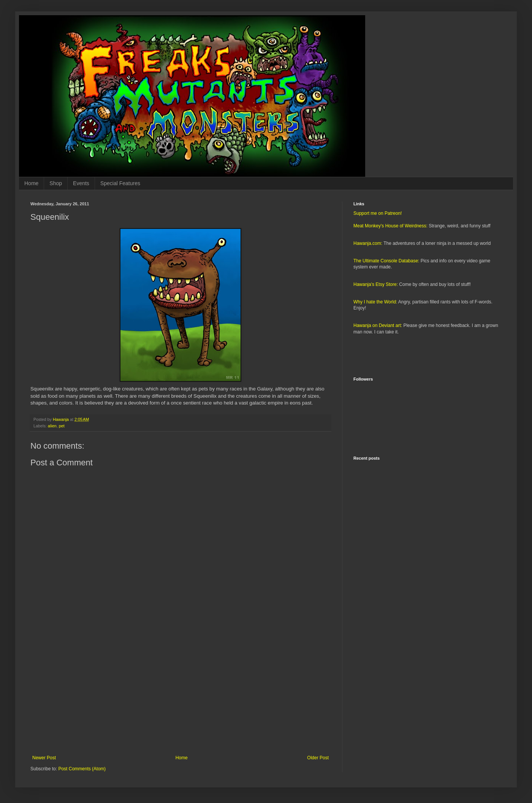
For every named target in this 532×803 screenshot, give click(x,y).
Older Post (318, 758)
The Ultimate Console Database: (386, 261)
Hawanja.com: (368, 243)
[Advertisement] (180, 692)
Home (31, 183)
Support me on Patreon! (378, 213)
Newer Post (44, 758)
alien (52, 426)
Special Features (120, 183)
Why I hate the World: (375, 302)
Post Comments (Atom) (82, 769)
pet (62, 426)
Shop (56, 183)
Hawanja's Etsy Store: (376, 284)
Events (81, 183)
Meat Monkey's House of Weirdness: (390, 226)
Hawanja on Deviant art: (378, 325)
